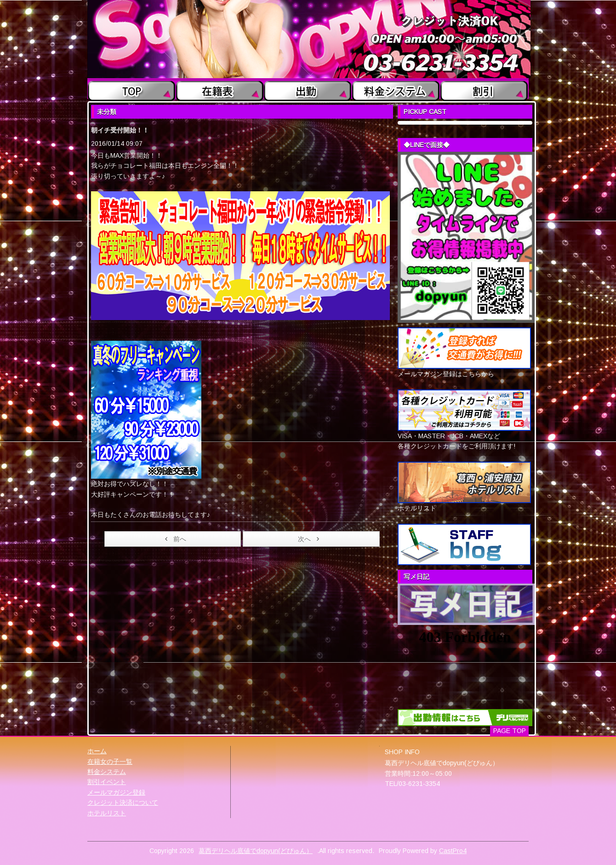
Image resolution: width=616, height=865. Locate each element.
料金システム (107, 772)
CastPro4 (453, 851)
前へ (174, 539)
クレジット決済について (123, 802)
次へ (310, 539)
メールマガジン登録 (116, 792)
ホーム (97, 751)
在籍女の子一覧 (110, 762)
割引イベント (107, 782)
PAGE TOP (510, 731)
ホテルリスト (107, 813)
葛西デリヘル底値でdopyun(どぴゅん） (256, 851)
